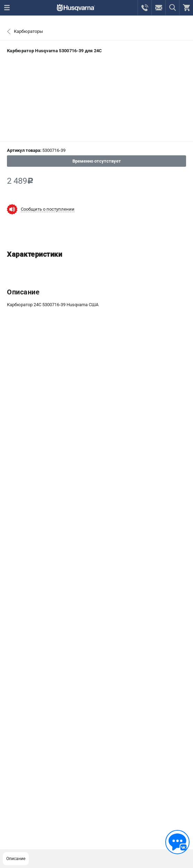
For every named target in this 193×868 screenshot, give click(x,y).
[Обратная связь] (177, 842)
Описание (16, 859)
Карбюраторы (28, 31)
